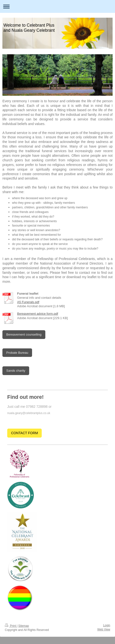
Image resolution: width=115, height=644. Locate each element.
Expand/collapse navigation (57, 6)
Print (11, 626)
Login (107, 625)
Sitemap (24, 626)
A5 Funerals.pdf (28, 302)
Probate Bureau (17, 353)
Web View (104, 629)
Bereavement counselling (24, 334)
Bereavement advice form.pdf (38, 314)
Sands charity (16, 371)
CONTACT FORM (24, 433)
